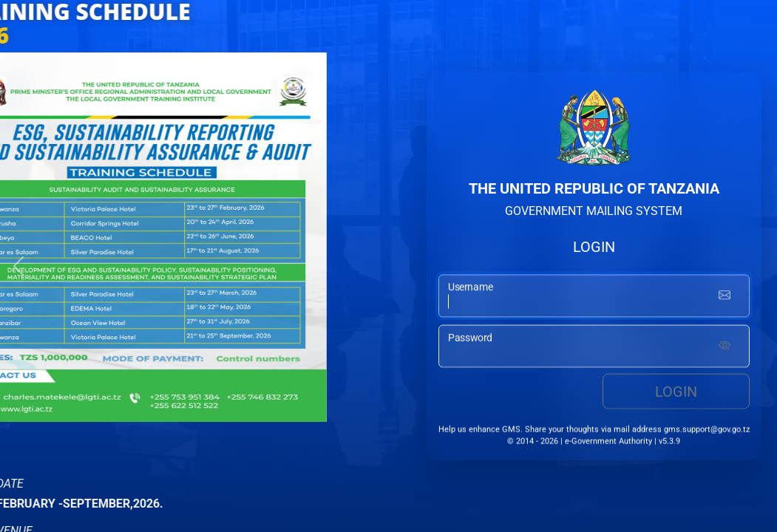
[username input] (594, 297)
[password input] (594, 347)
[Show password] (725, 347)
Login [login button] (676, 392)
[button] (18, 266)
